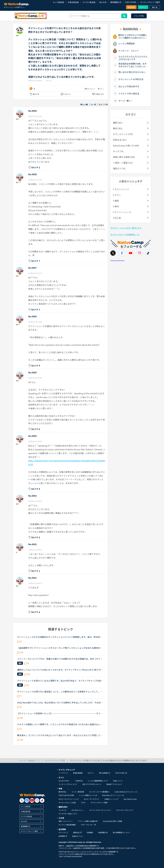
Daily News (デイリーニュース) (113, 795)
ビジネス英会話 (89, 2)
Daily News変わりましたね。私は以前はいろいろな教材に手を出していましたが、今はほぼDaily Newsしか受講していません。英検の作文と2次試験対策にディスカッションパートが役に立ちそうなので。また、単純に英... (60, 702)
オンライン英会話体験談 (67, 825)
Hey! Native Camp (130, 799)
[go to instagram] (37, 800)
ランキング (62, 810)
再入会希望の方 (105, 773)
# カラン (117, 195)
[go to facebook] (27, 800)
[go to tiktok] (42, 800)
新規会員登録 (78, 773)
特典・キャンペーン (66, 821)
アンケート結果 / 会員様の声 (88, 821)
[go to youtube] (32, 800)
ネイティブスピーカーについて (100, 810)
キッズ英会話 (58, 2)
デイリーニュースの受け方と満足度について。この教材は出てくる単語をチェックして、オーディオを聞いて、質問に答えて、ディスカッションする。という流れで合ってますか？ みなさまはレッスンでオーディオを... (60, 692)
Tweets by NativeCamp (117, 261)
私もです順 (103, 104)
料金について (118, 781)
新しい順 (84, 104)
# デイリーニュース (122, 212)
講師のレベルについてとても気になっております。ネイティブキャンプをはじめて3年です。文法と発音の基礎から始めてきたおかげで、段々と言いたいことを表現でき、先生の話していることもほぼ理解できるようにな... (60, 670)
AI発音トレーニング (111, 799)
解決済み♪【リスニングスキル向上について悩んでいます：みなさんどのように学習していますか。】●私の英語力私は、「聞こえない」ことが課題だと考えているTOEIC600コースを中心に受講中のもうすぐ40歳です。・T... (60, 735)
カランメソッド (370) (123, 134)
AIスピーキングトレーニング (69, 799)
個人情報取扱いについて (121, 832)
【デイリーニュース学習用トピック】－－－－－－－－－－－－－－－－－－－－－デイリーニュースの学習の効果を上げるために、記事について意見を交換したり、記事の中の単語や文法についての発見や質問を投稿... (60, 713)
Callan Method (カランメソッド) (126, 792)
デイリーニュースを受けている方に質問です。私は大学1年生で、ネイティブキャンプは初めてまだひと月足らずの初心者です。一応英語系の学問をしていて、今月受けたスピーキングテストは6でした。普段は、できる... (60, 681)
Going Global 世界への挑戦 (113, 821)
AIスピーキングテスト (92, 799)
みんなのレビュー (78, 810)
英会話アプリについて (114, 784)
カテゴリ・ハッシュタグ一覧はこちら (126, 228)
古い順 (93, 104)
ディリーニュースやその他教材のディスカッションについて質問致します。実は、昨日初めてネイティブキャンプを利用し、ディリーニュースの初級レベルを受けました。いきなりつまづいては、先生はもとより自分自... (60, 637)
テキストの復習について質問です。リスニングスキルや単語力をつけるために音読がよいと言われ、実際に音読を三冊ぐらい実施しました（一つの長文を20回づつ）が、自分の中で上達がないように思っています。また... (60, 724)
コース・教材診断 (78, 792)
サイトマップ (63, 832)
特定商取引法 (103, 832)
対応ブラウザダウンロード (92, 784)
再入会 (155, 7)
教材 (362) (118, 128)
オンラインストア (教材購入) (99, 792)
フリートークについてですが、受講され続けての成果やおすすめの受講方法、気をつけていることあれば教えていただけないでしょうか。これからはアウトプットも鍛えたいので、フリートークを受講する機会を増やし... (60, 659)
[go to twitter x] (22, 800)
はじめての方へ (64, 781)
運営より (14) (119, 168)
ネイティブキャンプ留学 (150, 2)
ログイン (143, 7)
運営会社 (77, 832)
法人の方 (103, 2)
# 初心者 (117, 218)
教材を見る (62, 792)
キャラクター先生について (68, 814)
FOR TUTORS (131, 2)
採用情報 (63, 836)
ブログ (83, 803)
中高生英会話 (73, 2)
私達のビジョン (78, 836)
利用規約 (90, 832)
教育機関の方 (116, 2)
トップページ (63, 773)
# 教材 (116, 206)
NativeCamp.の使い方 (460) (126, 146)
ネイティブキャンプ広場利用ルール (125, 234)
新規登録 (131, 7)
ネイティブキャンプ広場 (67, 803)
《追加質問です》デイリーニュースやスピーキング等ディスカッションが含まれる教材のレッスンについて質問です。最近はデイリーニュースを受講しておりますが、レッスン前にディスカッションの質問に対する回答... (60, 648)
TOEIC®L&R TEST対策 (66, 795)
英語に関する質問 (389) (124, 157)
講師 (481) (118, 123)
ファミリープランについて (68, 784)
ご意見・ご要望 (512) (123, 163)
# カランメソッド (121, 189)
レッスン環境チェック (88, 795)
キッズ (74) (118, 151)
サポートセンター (88, 825)
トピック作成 (139, 16)
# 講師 (116, 201)
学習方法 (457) (120, 140)
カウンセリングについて (125, 810)
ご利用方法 (79, 781)
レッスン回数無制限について (98, 781)
